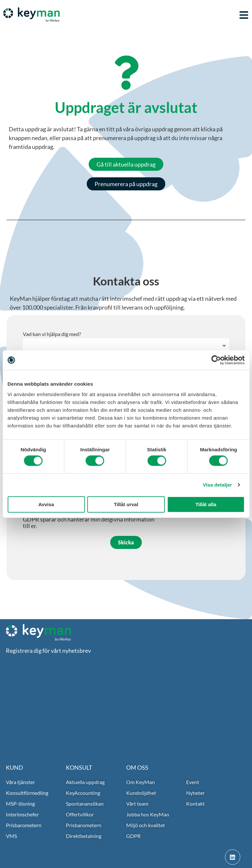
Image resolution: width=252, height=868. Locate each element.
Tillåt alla (206, 504)
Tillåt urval (126, 504)
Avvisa (46, 504)
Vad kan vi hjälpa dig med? (52, 334)
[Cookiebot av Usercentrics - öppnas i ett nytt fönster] (216, 360)
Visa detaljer (217, 485)
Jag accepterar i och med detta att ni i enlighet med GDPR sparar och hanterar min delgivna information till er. (89, 519)
